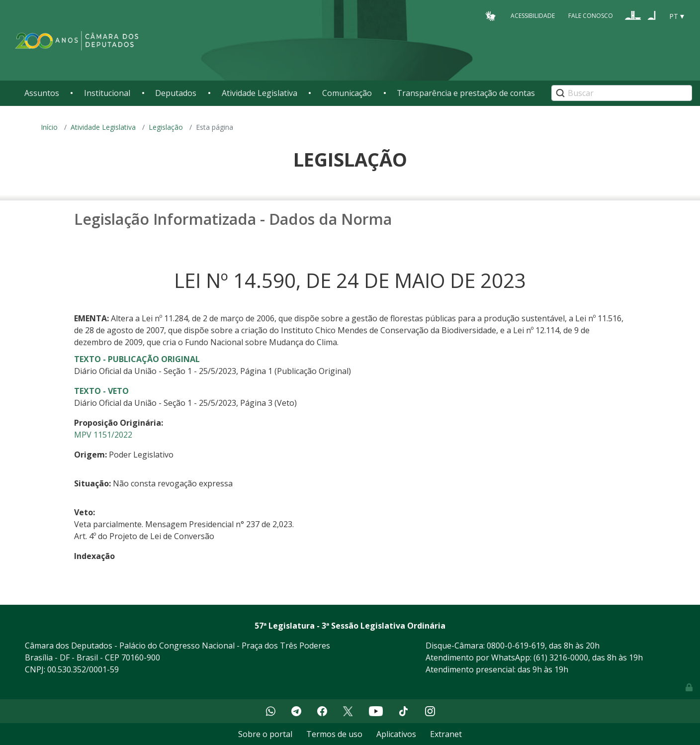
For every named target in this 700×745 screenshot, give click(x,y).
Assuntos (42, 93)
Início (49, 127)
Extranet (446, 734)
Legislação (166, 127)
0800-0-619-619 (516, 646)
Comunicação (347, 93)
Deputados (176, 93)
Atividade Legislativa (260, 93)
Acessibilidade (533, 16)
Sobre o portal (265, 734)
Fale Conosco (591, 16)
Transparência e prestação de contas (466, 93)
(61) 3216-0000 (561, 657)
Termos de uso (334, 734)
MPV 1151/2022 (103, 435)
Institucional (107, 93)
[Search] (622, 93)
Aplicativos (396, 734)
